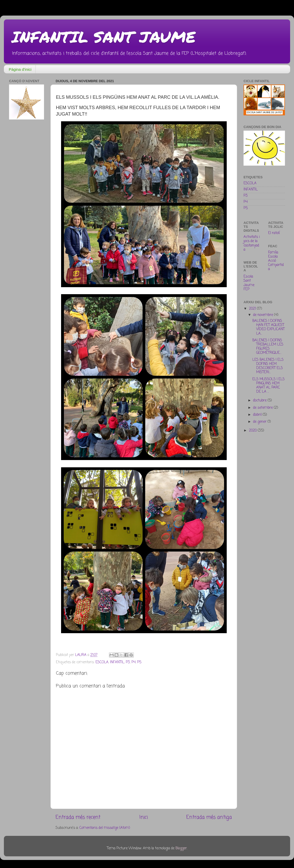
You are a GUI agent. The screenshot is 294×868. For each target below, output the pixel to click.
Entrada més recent (78, 817)
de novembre (264, 315)
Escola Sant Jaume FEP (249, 283)
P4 (134, 662)
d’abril (258, 415)
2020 (253, 431)
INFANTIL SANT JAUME (104, 37)
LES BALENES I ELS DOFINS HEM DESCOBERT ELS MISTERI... (268, 366)
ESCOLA (102, 662)
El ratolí (274, 233)
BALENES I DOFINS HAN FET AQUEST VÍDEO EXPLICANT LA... (269, 327)
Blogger (181, 848)
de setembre (263, 408)
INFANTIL (117, 662)
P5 (139, 662)
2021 (253, 309)
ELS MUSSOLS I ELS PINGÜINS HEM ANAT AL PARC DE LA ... (269, 386)
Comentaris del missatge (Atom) (105, 828)
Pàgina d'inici (20, 69)
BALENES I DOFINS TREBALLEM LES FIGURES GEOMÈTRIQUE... (268, 347)
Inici (144, 817)
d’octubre (260, 401)
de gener (260, 422)
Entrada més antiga (209, 817)
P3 (128, 662)
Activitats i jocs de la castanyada (252, 243)
